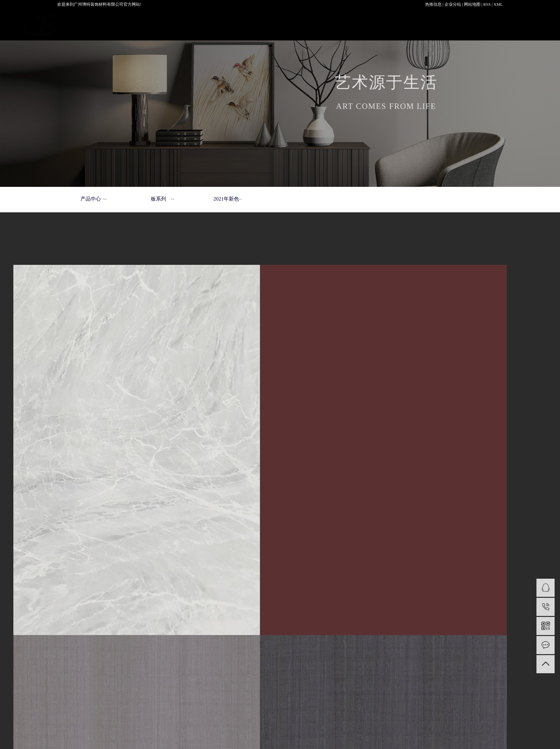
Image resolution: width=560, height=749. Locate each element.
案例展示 (246, 24)
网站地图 (472, 4)
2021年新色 (226, 199)
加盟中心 (338, 24)
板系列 (158, 199)
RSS (487, 4)
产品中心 (200, 24)
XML (498, 4)
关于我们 (292, 24)
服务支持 (384, 24)
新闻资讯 (430, 24)
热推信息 (433, 4)
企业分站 (453, 4)
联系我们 (476, 24)
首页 (159, 24)
